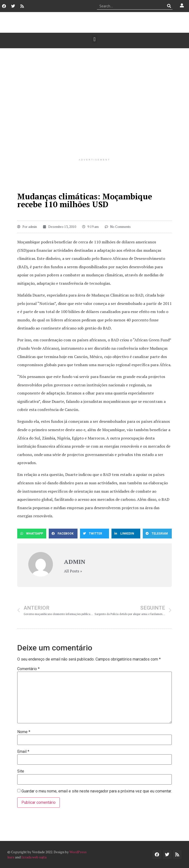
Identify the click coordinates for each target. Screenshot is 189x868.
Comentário (28, 669)
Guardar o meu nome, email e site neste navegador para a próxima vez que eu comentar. (97, 791)
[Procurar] (169, 6)
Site (21, 771)
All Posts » (73, 571)
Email (23, 752)
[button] (94, 39)
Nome (24, 732)
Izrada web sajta (34, 857)
